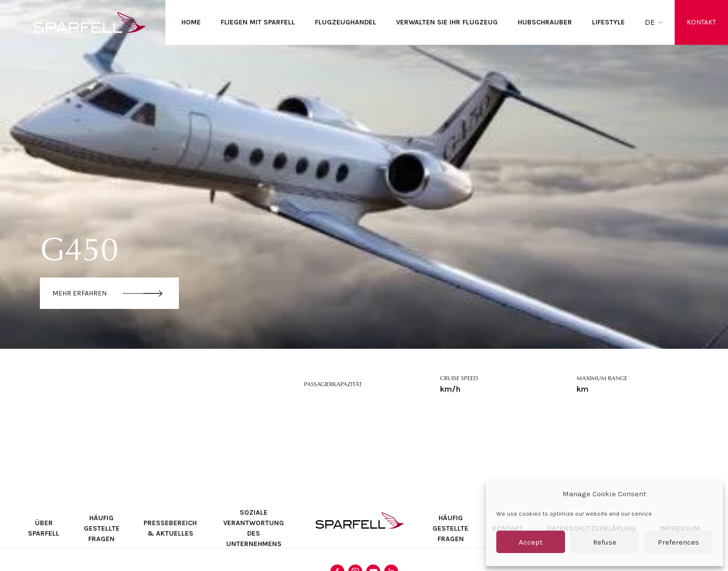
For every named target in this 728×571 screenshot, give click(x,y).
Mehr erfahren (79, 293)
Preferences (678, 542)
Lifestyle (608, 22)
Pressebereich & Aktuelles (170, 528)
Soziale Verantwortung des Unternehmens (254, 528)
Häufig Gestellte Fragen (102, 528)
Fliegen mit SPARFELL (258, 22)
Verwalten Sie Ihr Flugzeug (447, 22)
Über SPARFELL (44, 528)
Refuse (605, 542)
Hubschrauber (545, 22)
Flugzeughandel (346, 22)
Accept (531, 542)
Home (191, 22)
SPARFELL (360, 520)
